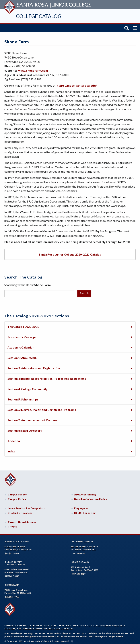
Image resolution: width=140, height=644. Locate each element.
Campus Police (17, 498)
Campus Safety (17, 493)
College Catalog (39, 16)
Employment (82, 507)
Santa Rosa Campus (17, 540)
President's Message (22, 336)
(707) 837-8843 (12, 575)
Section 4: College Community (28, 388)
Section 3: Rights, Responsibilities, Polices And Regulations (47, 377)
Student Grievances (20, 512)
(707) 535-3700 (12, 595)
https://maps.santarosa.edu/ (77, 84)
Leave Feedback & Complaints (26, 507)
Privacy (12, 525)
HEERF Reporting (85, 512)
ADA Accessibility (85, 493)
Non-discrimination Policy (91, 498)
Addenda (14, 440)
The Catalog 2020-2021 (23, 325)
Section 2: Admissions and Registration (34, 367)
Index (11, 450)
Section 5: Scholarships (23, 398)
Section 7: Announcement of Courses (32, 419)
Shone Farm (12, 584)
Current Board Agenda (22, 521)
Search (84, 292)
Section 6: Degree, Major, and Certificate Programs (42, 408)
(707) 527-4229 (78, 573)
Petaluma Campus (82, 540)
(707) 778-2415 (78, 552)
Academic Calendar (21, 346)
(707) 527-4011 (12, 552)
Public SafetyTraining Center (15, 562)
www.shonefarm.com (33, 69)
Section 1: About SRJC (22, 356)
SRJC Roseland (80, 561)
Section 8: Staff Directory (25, 429)
